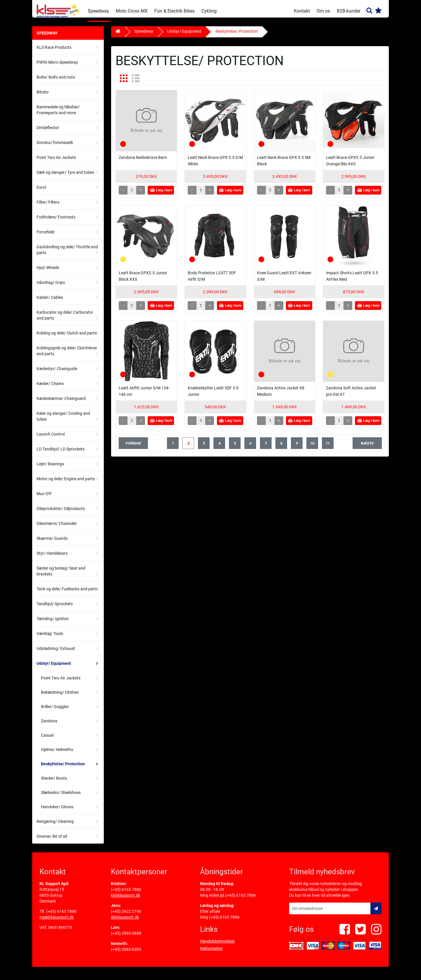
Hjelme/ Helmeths (57, 754)
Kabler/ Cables (50, 302)
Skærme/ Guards (52, 543)
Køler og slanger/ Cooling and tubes (63, 421)
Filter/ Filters (48, 207)
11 (328, 448)
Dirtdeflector (48, 132)
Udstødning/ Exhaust (56, 653)
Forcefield (45, 236)
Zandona (49, 725)
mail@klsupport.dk (57, 922)
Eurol (41, 192)
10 (312, 448)
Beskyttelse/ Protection (63, 768)
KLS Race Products (54, 52)
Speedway (98, 11)
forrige (133, 448)
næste (367, 448)
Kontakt (302, 11)
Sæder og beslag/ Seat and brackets (61, 575)
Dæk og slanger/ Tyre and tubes (65, 177)
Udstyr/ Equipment (54, 668)
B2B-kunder (349, 11)
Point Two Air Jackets (56, 162)
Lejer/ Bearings (50, 468)
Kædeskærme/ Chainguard (61, 403)
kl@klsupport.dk (126, 900)
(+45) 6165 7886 (61, 916)
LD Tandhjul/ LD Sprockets (61, 453)
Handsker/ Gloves (57, 811)
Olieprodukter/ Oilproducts (61, 513)
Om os (323, 11)
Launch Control (51, 438)
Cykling (209, 11)
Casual (47, 740)
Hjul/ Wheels (48, 272)
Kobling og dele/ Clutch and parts (67, 337)
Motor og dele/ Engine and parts (66, 483)
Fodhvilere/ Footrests (56, 221)
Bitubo (43, 96)
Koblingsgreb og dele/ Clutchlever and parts (67, 355)
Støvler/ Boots (54, 783)
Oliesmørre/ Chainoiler (57, 528)
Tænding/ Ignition (53, 623)
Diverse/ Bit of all (52, 841)
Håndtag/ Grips (51, 287)
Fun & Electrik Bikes (175, 11)
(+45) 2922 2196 (126, 916)
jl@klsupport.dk (125, 922)
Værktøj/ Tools (50, 638)
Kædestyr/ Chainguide (57, 373)
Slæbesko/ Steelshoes (61, 797)
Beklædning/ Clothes (60, 697)
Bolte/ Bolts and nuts (56, 81)
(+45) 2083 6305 (126, 954)
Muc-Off (44, 498)
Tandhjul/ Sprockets (55, 608)
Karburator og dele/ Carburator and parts (65, 320)
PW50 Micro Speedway (57, 67)
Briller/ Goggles (55, 711)
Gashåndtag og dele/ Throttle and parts (67, 254)
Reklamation (211, 953)
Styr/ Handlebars (52, 558)
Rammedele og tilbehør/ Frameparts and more (58, 114)
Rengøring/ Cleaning (55, 826)
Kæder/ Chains (50, 388)
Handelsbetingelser (217, 946)
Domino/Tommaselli (55, 147)
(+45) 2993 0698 (126, 938)
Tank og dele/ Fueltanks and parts (67, 593)
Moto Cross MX (132, 11)
